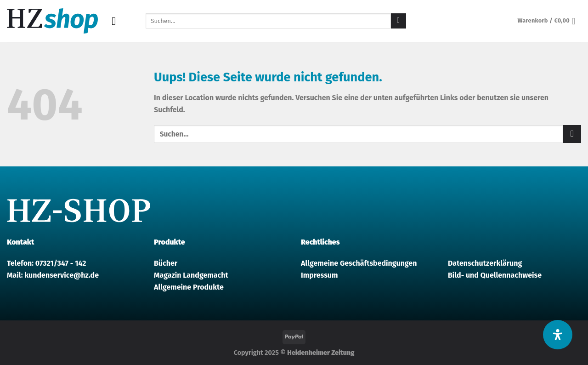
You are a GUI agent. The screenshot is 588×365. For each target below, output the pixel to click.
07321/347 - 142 (61, 263)
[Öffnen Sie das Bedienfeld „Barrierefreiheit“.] (558, 335)
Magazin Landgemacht (191, 275)
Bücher (166, 263)
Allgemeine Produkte (189, 287)
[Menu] (117, 21)
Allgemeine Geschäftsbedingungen (359, 263)
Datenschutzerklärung (485, 263)
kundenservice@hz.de (62, 275)
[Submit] (399, 21)
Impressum (319, 275)
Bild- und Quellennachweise (495, 275)
